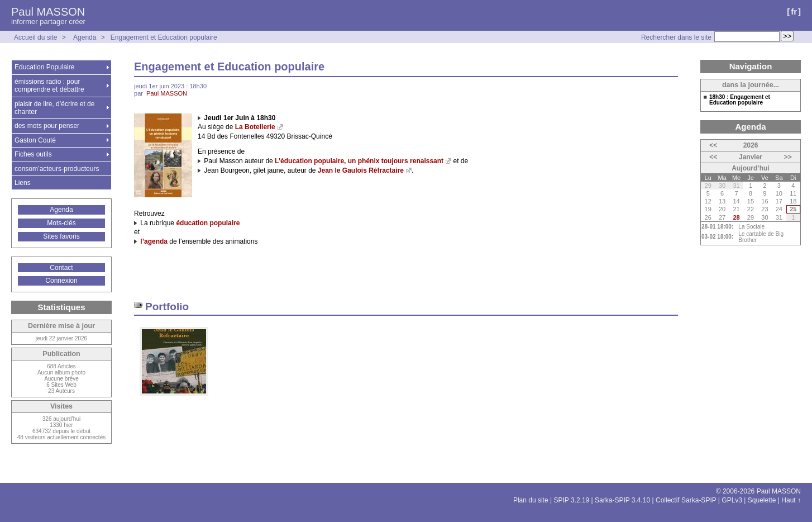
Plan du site (531, 500)
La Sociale (751, 227)
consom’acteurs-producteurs (57, 169)
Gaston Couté (35, 140)
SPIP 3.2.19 (571, 500)
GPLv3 (732, 500)
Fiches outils (33, 154)
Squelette (762, 500)
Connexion (61, 281)
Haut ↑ (791, 500)
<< (713, 145)
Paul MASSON (48, 12)
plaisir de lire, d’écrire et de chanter (54, 108)
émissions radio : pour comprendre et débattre (49, 86)
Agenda (85, 37)
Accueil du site (35, 37)
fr (794, 11)
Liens (23, 183)
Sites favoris (61, 236)
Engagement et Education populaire (164, 37)
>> (788, 157)
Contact (61, 268)
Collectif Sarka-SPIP (686, 500)
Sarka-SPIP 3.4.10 (622, 500)
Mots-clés (61, 223)
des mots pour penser (47, 126)
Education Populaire (44, 67)
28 (736, 217)
